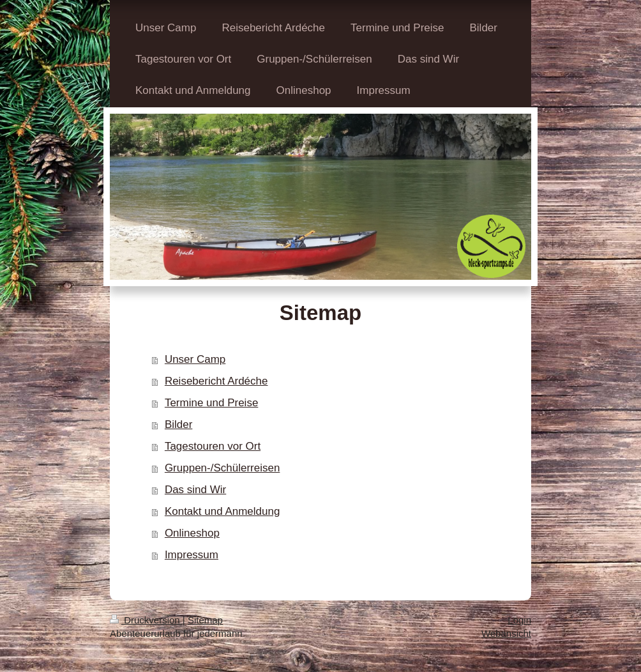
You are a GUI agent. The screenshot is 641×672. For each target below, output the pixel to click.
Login (519, 620)
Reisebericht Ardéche (216, 381)
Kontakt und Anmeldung (222, 511)
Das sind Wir (195, 490)
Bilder (178, 424)
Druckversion (146, 620)
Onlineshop (192, 533)
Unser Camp (195, 359)
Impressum (192, 555)
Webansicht (506, 633)
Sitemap (205, 620)
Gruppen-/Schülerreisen (222, 468)
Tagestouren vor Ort (213, 446)
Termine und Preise (211, 403)
